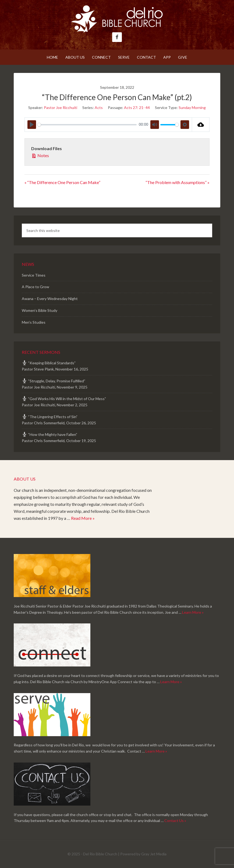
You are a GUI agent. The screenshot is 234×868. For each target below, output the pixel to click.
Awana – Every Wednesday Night (50, 299)
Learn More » (193, 612)
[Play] (32, 125)
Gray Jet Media (154, 854)
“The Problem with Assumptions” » (178, 182)
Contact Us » (175, 821)
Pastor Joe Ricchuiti (61, 107)
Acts (99, 107)
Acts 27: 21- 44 (137, 107)
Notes (40, 155)
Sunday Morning (192, 107)
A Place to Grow (36, 287)
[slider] (87, 125)
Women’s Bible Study (40, 310)
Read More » (83, 518)
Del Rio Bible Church (117, 19)
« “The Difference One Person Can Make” (62, 182)
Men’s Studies (34, 322)
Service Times (34, 275)
